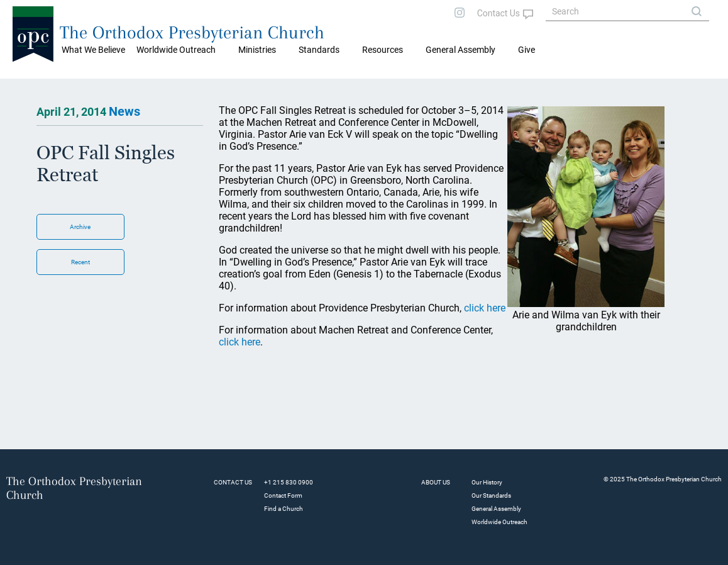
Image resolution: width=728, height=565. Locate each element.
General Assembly (461, 50)
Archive (80, 227)
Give (527, 50)
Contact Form (283, 495)
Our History (487, 482)
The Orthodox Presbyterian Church (192, 32)
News (124, 111)
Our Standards (491, 495)
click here (485, 308)
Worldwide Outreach (499, 522)
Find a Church (284, 509)
